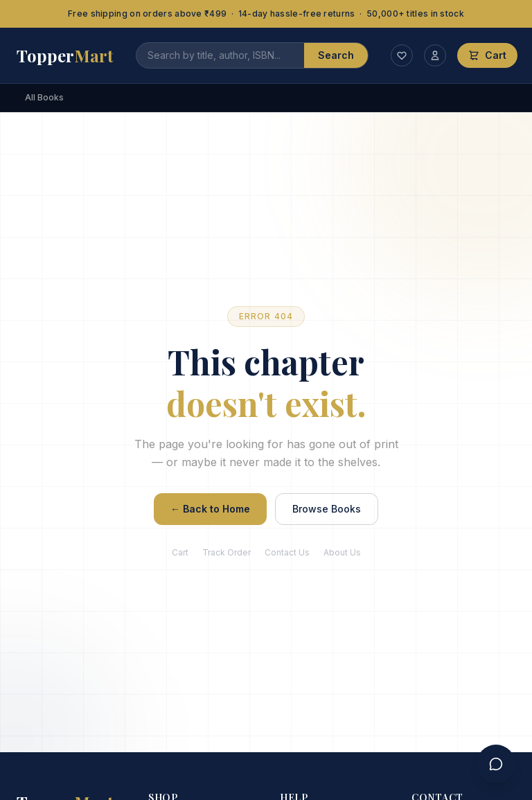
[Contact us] (496, 764)
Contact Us (287, 552)
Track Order (227, 552)
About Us (342, 552)
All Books (44, 97)
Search (336, 55)
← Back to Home (210, 509)
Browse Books (327, 509)
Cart (180, 552)
